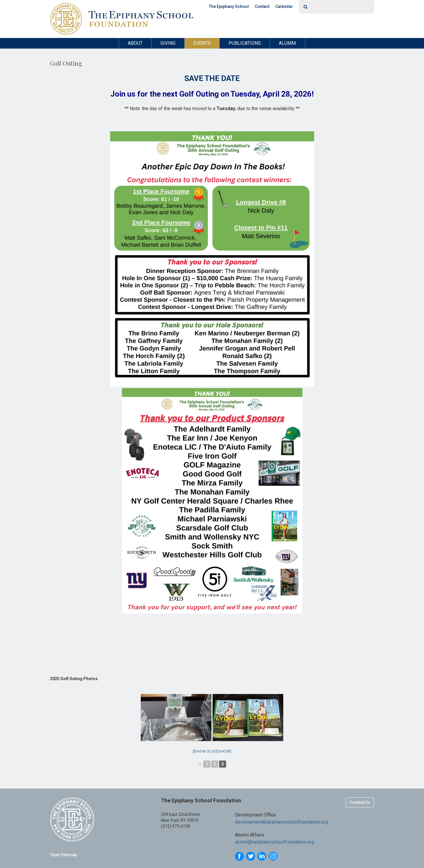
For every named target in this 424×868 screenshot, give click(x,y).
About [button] (135, 43)
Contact (262, 6)
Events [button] (202, 43)
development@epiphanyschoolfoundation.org (281, 822)
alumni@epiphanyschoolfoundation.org (275, 842)
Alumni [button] (288, 43)
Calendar (284, 6)
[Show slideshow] (212, 751)
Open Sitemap (63, 855)
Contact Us (360, 802)
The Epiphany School (229, 6)
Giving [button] (168, 43)
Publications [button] (245, 43)
